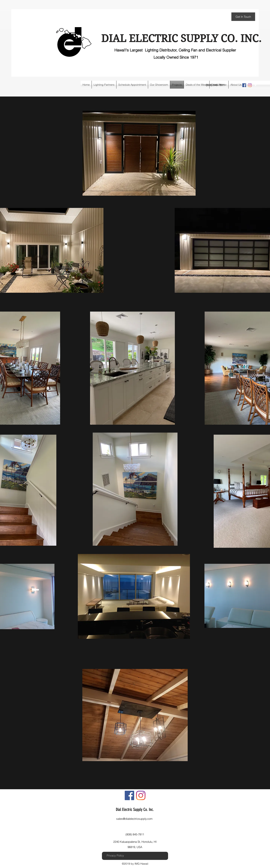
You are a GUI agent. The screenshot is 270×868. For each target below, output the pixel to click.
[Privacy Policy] (115, 856)
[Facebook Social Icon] (244, 85)
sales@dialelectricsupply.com (134, 819)
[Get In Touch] (243, 17)
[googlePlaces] (255, 85)
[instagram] (250, 85)
